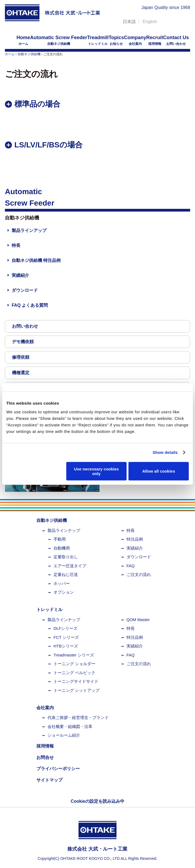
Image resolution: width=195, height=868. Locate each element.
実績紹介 (20, 275)
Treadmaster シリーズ (74, 655)
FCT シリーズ (66, 637)
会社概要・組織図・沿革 (70, 726)
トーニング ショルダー (74, 664)
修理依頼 (21, 357)
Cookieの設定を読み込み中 (97, 801)
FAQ (131, 566)
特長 (16, 245)
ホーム (23, 40)
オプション (64, 592)
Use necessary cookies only (96, 471)
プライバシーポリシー (58, 769)
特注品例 (135, 539)
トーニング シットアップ (76, 690)
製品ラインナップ (64, 530)
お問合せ (45, 757)
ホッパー (62, 583)
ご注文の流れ (139, 574)
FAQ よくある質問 (30, 305)
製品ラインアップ (29, 230)
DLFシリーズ (65, 628)
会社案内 (135, 40)
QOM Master (138, 620)
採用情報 (155, 40)
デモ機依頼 (23, 342)
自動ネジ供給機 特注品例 (36, 260)
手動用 (60, 539)
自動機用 (62, 548)
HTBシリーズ (66, 646)
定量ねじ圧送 (66, 574)
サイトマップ (49, 780)
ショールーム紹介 (64, 735)
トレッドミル (98, 40)
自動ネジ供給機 (59, 40)
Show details (165, 452)
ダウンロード (25, 290)
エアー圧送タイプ (70, 566)
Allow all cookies (159, 471)
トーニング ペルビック (74, 673)
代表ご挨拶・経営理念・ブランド (78, 717)
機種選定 (21, 373)
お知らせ (116, 40)
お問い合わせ (176, 40)
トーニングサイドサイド (76, 681)
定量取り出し (66, 557)
